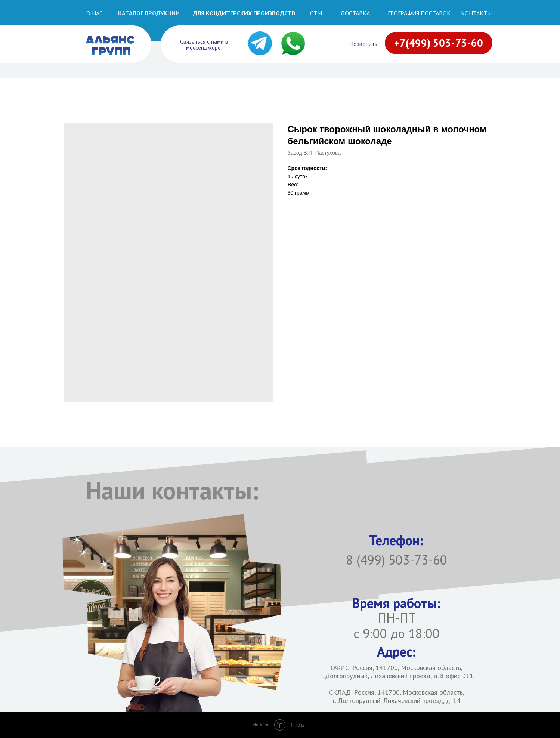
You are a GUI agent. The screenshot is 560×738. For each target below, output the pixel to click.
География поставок (419, 13)
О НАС (95, 13)
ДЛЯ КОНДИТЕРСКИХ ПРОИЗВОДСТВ (244, 13)
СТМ (316, 13)
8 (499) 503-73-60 (397, 560)
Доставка (355, 13)
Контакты (476, 13)
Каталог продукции (149, 13)
